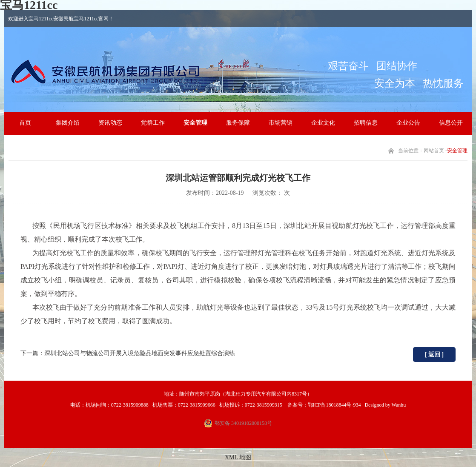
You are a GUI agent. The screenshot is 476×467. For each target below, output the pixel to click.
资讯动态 (110, 123)
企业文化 (323, 123)
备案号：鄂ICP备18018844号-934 (324, 405)
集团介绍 (68, 123)
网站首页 (434, 151)
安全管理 (195, 123)
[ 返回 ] (434, 355)
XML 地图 (238, 457)
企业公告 (408, 123)
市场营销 (281, 123)
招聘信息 (366, 123)
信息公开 (451, 123)
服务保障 (238, 123)
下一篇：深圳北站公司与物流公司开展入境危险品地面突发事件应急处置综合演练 (128, 353)
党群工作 (153, 123)
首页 (25, 123)
